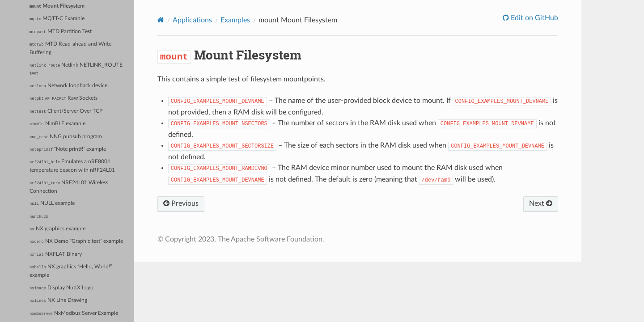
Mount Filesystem (57, 6)
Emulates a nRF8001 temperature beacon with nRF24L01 (72, 166)
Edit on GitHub (534, 18)
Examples (235, 20)
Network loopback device (68, 86)
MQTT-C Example (57, 19)
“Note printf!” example (68, 149)
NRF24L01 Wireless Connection (69, 187)
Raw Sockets (64, 98)
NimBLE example (57, 124)
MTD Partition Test (61, 32)
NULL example (52, 203)
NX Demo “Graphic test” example (76, 241)
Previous (181, 203)
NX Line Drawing (58, 301)
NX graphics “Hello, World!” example (71, 271)
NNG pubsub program (66, 137)
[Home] (161, 20)
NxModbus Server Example (74, 314)
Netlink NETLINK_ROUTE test (76, 69)
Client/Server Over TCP (66, 111)
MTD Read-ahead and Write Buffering (70, 48)
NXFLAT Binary (55, 254)
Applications (192, 20)
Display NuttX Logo (61, 288)
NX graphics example (57, 229)
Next (541, 203)
